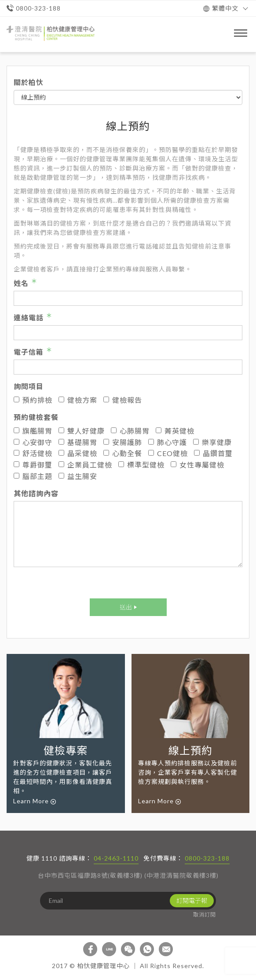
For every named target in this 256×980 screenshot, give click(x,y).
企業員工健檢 (85, 465)
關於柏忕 (29, 82)
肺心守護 (168, 442)
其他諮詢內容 (36, 493)
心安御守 (33, 442)
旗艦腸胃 (33, 431)
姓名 (21, 283)
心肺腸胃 (130, 431)
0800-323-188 (207, 858)
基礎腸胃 (78, 442)
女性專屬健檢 (197, 465)
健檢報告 (123, 400)
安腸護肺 (123, 442)
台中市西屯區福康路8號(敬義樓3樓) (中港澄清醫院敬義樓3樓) (128, 875)
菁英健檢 (175, 431)
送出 (126, 607)
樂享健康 (212, 442)
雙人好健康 (82, 431)
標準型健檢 (141, 465)
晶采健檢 (78, 453)
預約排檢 (33, 400)
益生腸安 (78, 476)
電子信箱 (29, 352)
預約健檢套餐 (36, 417)
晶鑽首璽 (213, 453)
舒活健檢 (33, 453)
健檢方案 (78, 400)
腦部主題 (33, 476)
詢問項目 (29, 386)
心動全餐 (123, 453)
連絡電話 (29, 317)
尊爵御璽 (33, 465)
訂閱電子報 (192, 900)
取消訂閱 (205, 915)
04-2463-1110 (116, 858)
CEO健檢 (168, 453)
